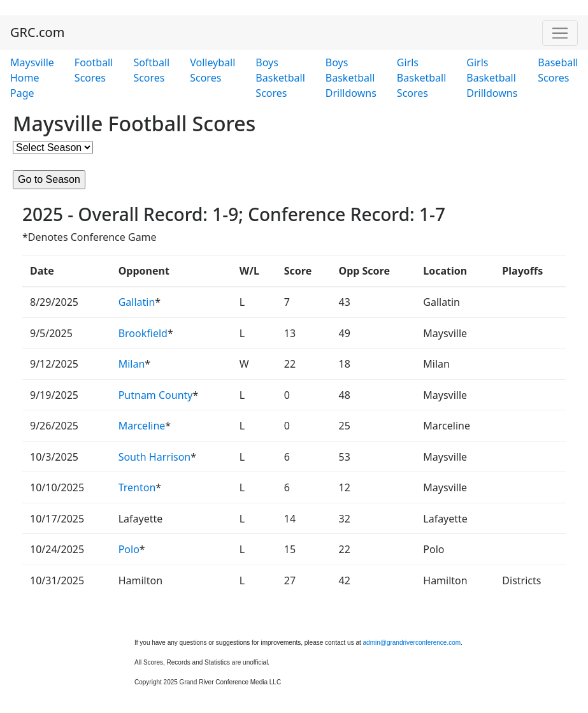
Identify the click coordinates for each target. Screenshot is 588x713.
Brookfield (143, 333)
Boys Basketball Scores (280, 78)
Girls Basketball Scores (421, 78)
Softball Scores (151, 70)
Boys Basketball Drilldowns (351, 78)
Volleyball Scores (212, 70)
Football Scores (94, 70)
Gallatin (137, 302)
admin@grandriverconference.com (412, 643)
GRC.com (37, 32)
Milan (132, 364)
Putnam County (156, 395)
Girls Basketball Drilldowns (492, 78)
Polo (129, 549)
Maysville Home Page (32, 78)
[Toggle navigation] (560, 33)
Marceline (142, 426)
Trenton (137, 487)
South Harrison (155, 457)
